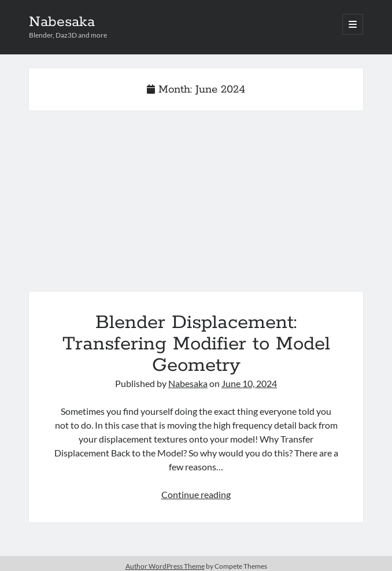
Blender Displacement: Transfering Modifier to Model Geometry (196, 208)
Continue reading (196, 494)
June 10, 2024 (249, 383)
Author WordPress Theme (165, 566)
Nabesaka (62, 22)
